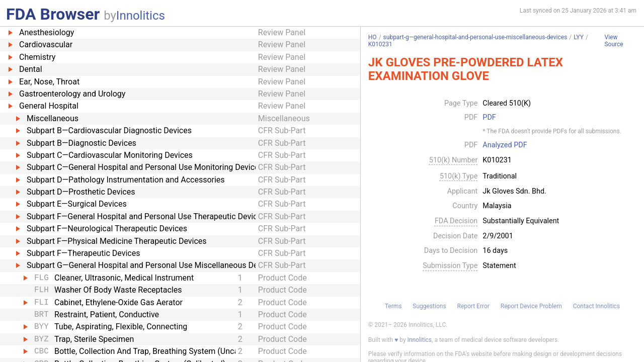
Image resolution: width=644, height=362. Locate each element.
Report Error (473, 306)
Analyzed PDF (505, 145)
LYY (579, 37)
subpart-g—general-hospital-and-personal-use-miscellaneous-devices (475, 37)
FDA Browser (53, 14)
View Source (614, 41)
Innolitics (141, 16)
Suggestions (429, 306)
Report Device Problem (531, 306)
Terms (393, 306)
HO (373, 37)
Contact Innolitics (596, 306)
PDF (489, 118)
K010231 (380, 44)
